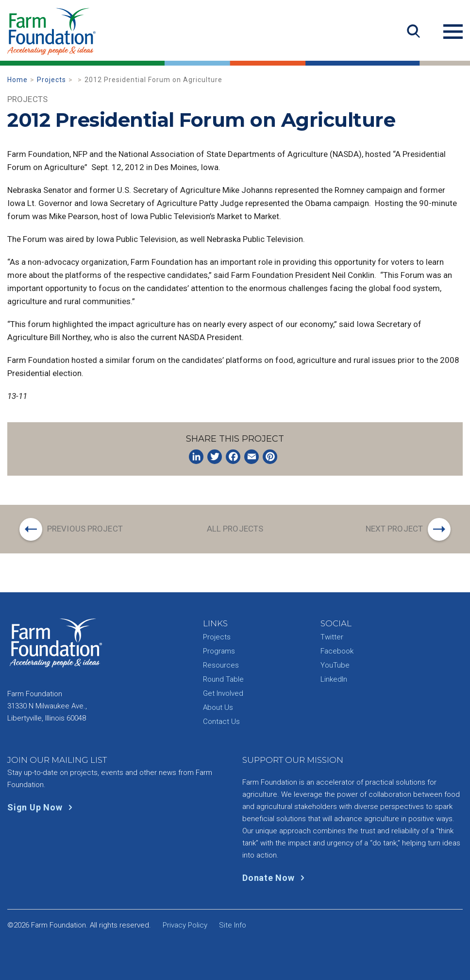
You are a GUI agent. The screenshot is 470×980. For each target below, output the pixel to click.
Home (17, 80)
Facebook (337, 651)
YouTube (335, 665)
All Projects (235, 529)
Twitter (332, 637)
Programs (219, 651)
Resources (221, 665)
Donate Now (276, 878)
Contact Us (221, 722)
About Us (218, 707)
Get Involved (223, 693)
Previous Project (85, 529)
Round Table (223, 679)
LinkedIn (334, 679)
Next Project (394, 529)
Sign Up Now (42, 807)
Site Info (233, 925)
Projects (51, 80)
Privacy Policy (185, 925)
